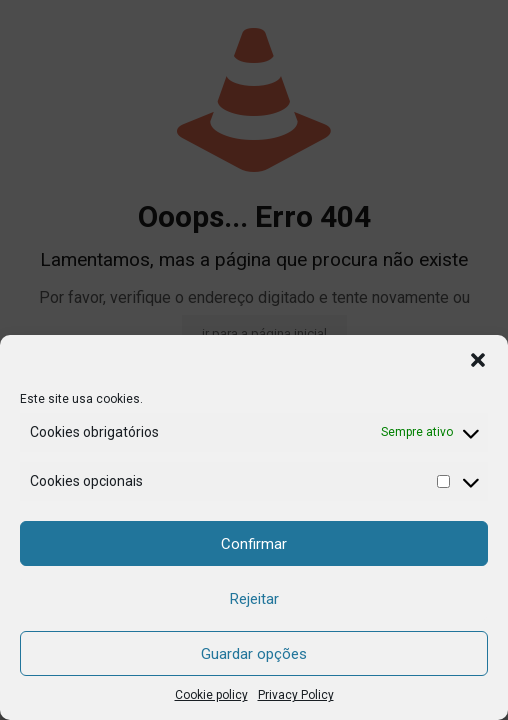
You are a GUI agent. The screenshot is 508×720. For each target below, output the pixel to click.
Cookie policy (211, 695)
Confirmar (254, 544)
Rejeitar (254, 599)
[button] (478, 360)
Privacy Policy (296, 695)
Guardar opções (254, 654)
